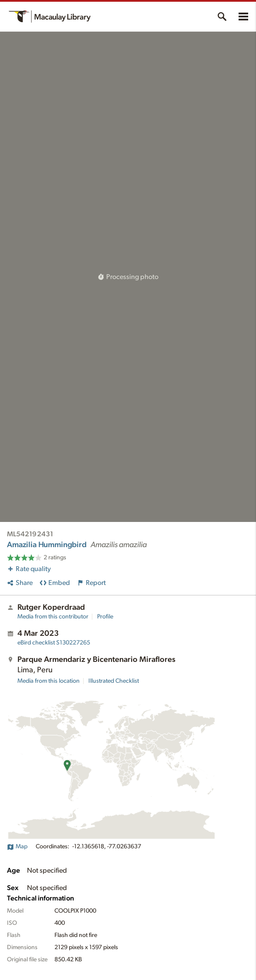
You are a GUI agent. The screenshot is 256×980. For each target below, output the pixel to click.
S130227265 (54, 643)
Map (17, 847)
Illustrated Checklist (114, 681)
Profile (105, 617)
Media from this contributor (53, 617)
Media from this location (49, 681)
